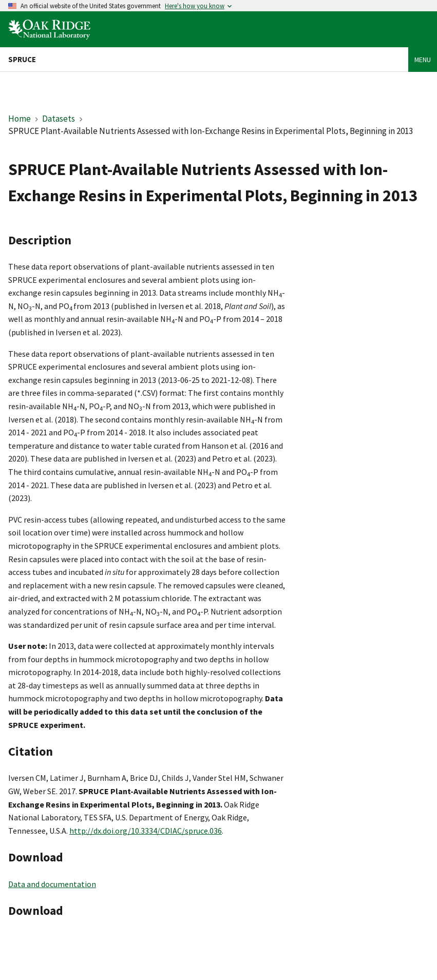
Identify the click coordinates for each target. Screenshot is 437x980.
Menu (423, 60)
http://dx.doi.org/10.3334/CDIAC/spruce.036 (146, 831)
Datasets (59, 119)
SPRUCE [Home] (22, 59)
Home (20, 119)
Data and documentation (52, 884)
